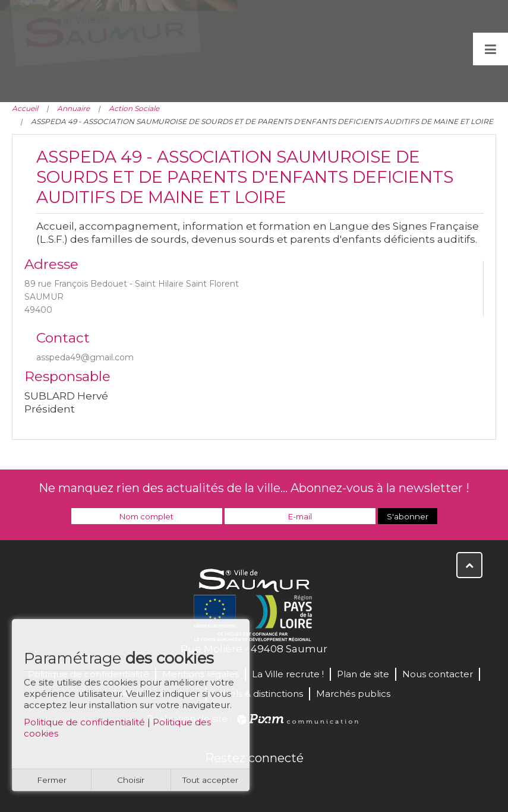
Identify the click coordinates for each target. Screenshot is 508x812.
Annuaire (73, 108)
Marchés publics (353, 694)
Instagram (294, 784)
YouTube (267, 784)
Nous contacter (438, 674)
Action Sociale (134, 108)
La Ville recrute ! (288, 674)
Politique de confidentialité (84, 729)
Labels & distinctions (258, 694)
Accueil (25, 108)
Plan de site (363, 674)
